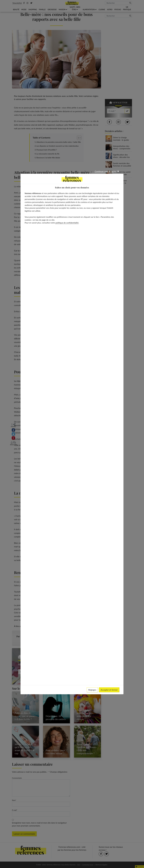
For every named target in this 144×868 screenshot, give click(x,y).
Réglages (92, 690)
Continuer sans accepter (107, 171)
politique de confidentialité (67, 223)
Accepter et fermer (109, 690)
